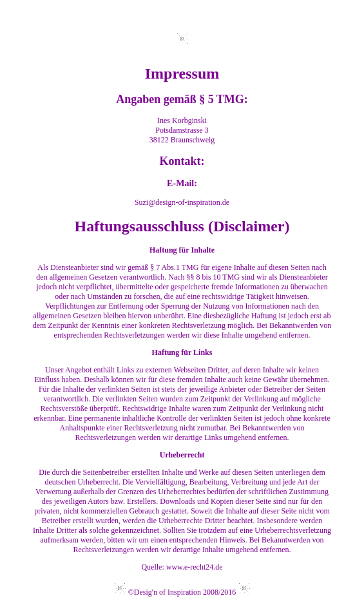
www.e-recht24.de (195, 567)
